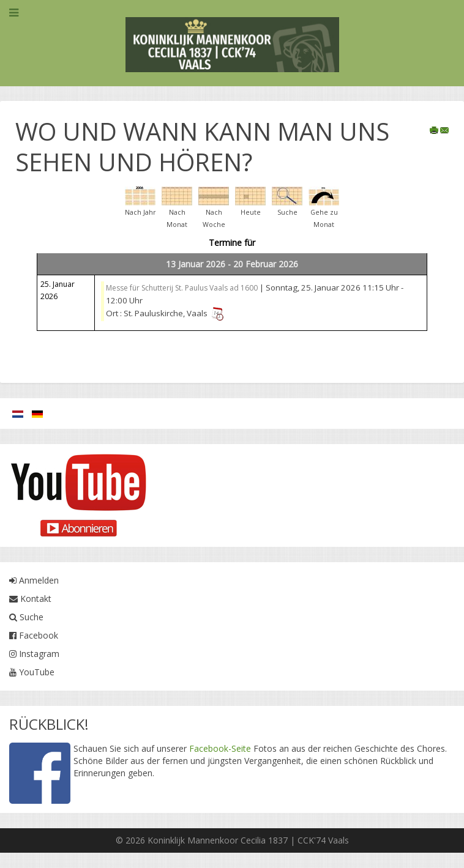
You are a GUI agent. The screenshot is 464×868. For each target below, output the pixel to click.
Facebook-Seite (220, 748)
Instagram (34, 654)
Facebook (34, 635)
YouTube (32, 672)
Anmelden (34, 580)
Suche (26, 617)
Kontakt (30, 599)
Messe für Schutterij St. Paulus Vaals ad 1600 (182, 288)
